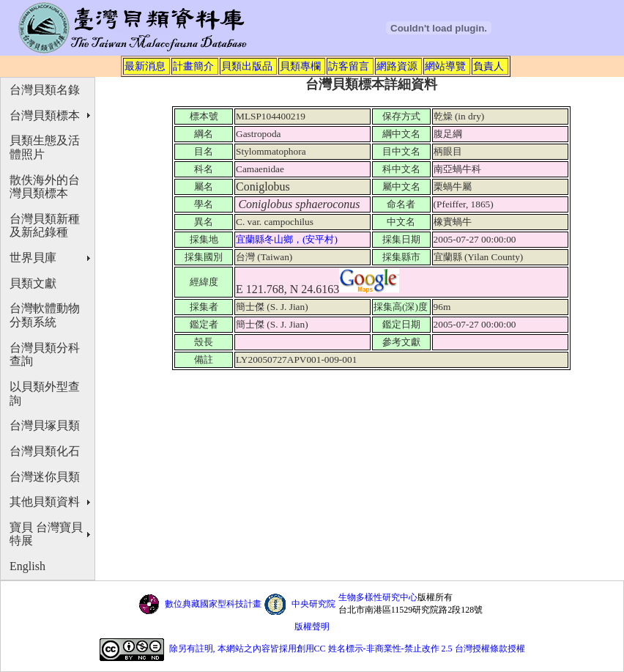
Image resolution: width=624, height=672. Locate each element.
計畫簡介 (193, 66)
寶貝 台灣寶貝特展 (46, 534)
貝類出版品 (247, 66)
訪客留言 (349, 66)
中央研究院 (313, 604)
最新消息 (145, 66)
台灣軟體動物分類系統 (45, 315)
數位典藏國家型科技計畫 (213, 604)
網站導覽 (445, 66)
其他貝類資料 (45, 502)
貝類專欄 (300, 66)
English (27, 566)
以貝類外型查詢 (45, 394)
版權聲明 (312, 627)
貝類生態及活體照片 (45, 147)
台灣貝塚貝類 (45, 425)
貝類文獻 (33, 283)
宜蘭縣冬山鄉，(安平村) (288, 239)
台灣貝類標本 (45, 115)
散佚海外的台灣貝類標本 (45, 187)
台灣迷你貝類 (45, 477)
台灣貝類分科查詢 (45, 355)
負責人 (489, 66)
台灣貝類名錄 (45, 90)
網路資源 (397, 66)
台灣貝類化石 (45, 451)
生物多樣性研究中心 (378, 597)
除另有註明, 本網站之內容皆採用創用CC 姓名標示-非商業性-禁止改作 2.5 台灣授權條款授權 (347, 649)
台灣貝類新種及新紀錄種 (45, 226)
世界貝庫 (33, 258)
